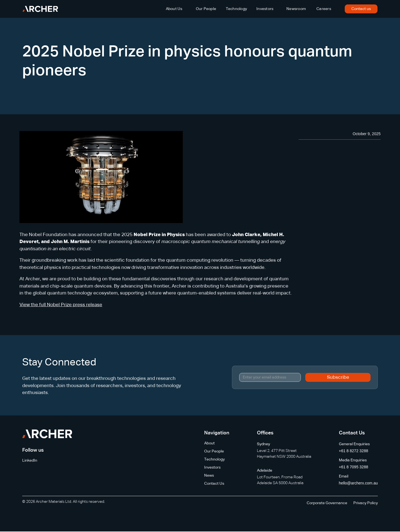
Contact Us (214, 484)
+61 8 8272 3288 (354, 451)
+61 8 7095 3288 (354, 467)
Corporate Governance (327, 503)
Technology (237, 9)
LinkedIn (30, 461)
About (209, 443)
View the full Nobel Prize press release (61, 305)
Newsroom (296, 9)
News (209, 476)
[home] (40, 9)
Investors (265, 9)
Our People (206, 9)
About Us (174, 9)
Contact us (361, 9)
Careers (324, 9)
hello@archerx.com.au (358, 483)
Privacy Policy (366, 503)
